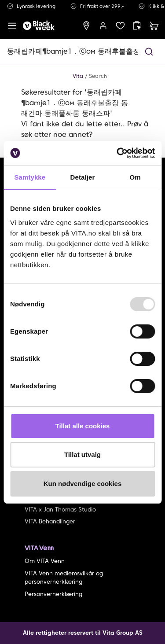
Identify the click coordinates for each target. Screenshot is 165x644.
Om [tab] (135, 177)
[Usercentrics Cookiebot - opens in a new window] (117, 153)
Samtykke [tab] (30, 177)
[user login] (103, 26)
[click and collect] (137, 26)
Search (98, 76)
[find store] (86, 26)
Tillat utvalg (82, 454)
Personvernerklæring (53, 594)
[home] (39, 26)
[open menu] (12, 26)
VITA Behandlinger (50, 521)
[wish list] (120, 26)
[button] (149, 52)
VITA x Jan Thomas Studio (60, 510)
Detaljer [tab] (83, 177)
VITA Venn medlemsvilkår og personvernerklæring (64, 578)
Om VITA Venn (45, 561)
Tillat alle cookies (83, 426)
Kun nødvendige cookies (83, 484)
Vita (78, 76)
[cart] (154, 26)
